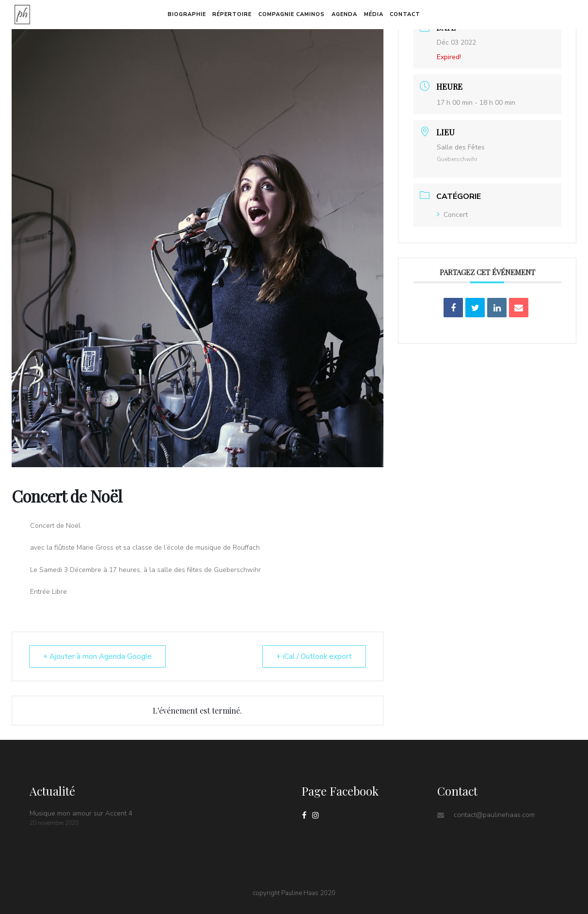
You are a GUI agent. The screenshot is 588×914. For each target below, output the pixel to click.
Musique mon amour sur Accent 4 (81, 813)
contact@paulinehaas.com (494, 815)
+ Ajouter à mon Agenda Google (97, 656)
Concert (452, 215)
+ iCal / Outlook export (314, 656)
